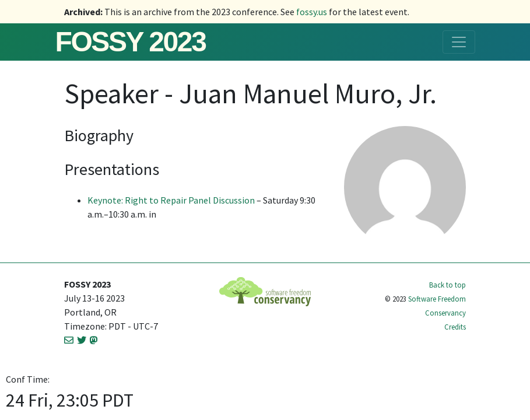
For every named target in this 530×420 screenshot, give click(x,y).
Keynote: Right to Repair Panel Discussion (171, 200)
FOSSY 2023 (131, 42)
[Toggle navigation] (459, 42)
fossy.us (312, 12)
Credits (455, 327)
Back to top (447, 285)
